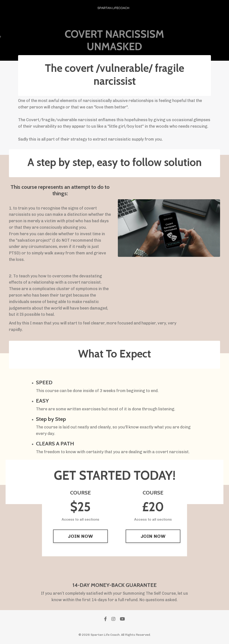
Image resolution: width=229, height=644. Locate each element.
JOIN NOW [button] (80, 536)
